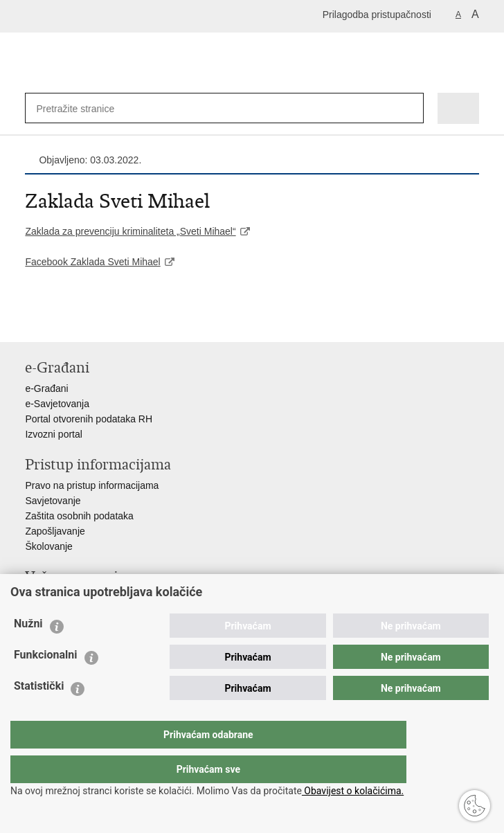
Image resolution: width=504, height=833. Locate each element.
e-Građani (46, 388)
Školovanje (49, 546)
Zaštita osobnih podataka (79, 516)
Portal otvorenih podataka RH (89, 419)
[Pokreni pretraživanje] (410, 108)
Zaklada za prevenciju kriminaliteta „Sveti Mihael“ (130, 231)
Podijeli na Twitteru (92, 320)
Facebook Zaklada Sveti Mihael (92, 262)
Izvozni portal (53, 434)
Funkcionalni (46, 682)
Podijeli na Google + (121, 320)
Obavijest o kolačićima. (353, 791)
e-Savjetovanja (57, 404)
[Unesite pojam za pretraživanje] (81, 108)
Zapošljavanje (55, 531)
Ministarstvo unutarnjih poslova (91, 598)
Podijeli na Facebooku (62, 320)
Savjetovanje (53, 501)
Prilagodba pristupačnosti (377, 15)
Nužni (28, 651)
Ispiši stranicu (32, 320)
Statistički (39, 714)
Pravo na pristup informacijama (92, 485)
